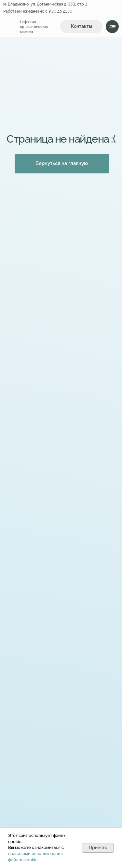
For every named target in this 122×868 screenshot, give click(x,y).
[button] (81, 27)
